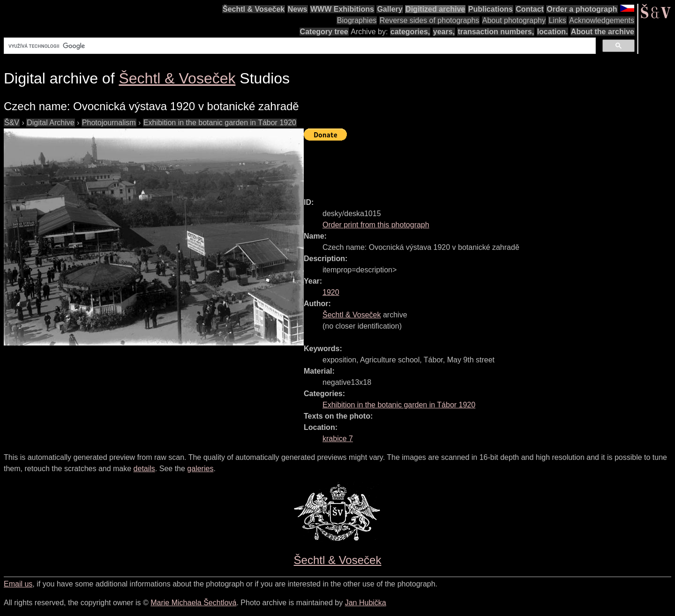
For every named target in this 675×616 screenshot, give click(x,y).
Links (557, 20)
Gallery (390, 9)
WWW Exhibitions (342, 9)
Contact (530, 9)
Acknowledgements (602, 20)
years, (444, 32)
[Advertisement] (474, 165)
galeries (200, 469)
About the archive (603, 32)
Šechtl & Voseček (254, 9)
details (144, 469)
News (298, 9)
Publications (491, 9)
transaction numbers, (496, 32)
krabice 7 (338, 439)
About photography (514, 20)
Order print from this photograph (376, 225)
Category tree (324, 32)
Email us (18, 584)
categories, (410, 32)
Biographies (357, 20)
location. (553, 32)
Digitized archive (435, 9)
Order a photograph (582, 9)
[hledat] (299, 46)
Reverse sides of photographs (430, 20)
